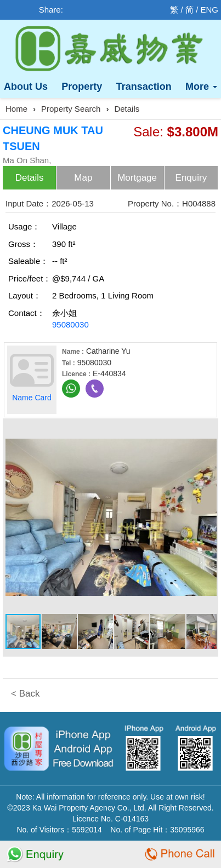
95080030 (70, 324)
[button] (207, 431)
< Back (25, 694)
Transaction (144, 87)
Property (82, 87)
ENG (209, 10)
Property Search (71, 109)
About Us (26, 87)
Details (127, 109)
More (201, 87)
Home (16, 109)
